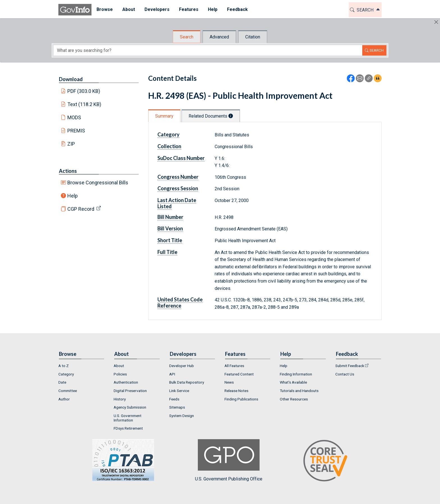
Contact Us (345, 374)
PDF (84, 91)
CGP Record (81, 209)
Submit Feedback (350, 366)
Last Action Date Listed (177, 203)
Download (71, 79)
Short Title (170, 240)
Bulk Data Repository (187, 382)
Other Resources (294, 399)
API (172, 374)
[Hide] (436, 22)
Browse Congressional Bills (98, 183)
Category (169, 134)
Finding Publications (241, 399)
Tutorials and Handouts (299, 391)
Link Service (179, 391)
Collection (169, 146)
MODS (74, 117)
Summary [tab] (164, 116)
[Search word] (208, 50)
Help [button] (212, 9)
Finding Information (296, 374)
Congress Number (178, 177)
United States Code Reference (180, 303)
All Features (234, 366)
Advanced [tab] (219, 37)
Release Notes (236, 391)
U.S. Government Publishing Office (229, 460)
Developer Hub (182, 366)
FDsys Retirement (128, 428)
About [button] (128, 9)
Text (84, 104)
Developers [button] (157, 9)
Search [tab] (187, 37)
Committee (68, 391)
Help (73, 196)
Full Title (167, 252)
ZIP (71, 144)
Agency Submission (130, 407)
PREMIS (76, 131)
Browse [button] (104, 9)
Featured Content (239, 374)
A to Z (64, 366)
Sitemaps (177, 407)
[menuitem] (104, 10)
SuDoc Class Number (181, 158)
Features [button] (188, 9)
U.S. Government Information (128, 418)
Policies (120, 374)
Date (62, 382)
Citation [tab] (253, 37)
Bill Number (170, 217)
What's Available (293, 382)
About (119, 366)
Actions (68, 171)
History (120, 399)
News (229, 382)
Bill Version (170, 228)
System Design (182, 416)
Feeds (174, 399)
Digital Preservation (130, 391)
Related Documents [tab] (211, 116)
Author (64, 399)
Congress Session (178, 188)
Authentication (126, 382)
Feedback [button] (237, 9)
